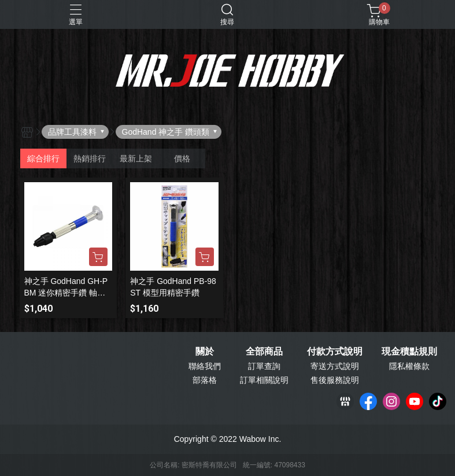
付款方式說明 (335, 352)
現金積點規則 (409, 352)
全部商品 (264, 352)
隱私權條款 (409, 366)
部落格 (205, 380)
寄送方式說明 (335, 366)
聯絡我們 (205, 366)
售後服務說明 (335, 380)
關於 (205, 352)
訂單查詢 (264, 366)
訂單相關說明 (264, 380)
